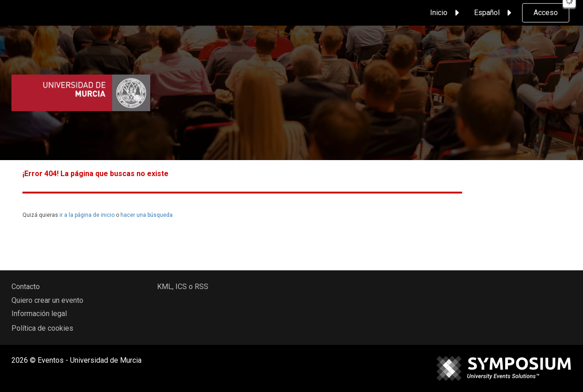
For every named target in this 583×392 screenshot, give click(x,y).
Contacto (26, 287)
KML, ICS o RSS (183, 287)
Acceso (546, 13)
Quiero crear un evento (47, 300)
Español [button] (494, 13)
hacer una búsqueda (147, 215)
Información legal (39, 314)
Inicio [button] (446, 13)
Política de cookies (42, 328)
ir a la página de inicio (87, 215)
